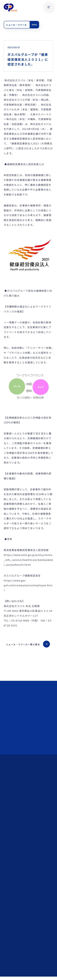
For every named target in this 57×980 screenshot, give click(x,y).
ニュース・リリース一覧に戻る (23, 644)
